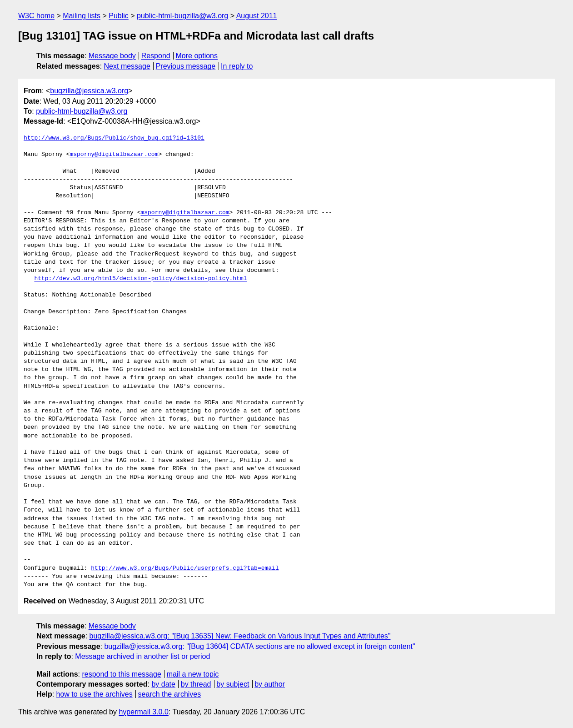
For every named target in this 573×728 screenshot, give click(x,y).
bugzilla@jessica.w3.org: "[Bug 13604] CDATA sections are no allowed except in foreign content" (259, 646)
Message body (112, 56)
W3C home (36, 16)
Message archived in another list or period (142, 656)
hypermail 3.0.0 (143, 712)
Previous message (186, 66)
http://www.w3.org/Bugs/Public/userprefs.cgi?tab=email (185, 568)
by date (163, 684)
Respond (156, 56)
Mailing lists (82, 16)
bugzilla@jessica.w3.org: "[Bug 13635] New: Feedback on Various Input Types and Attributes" (240, 636)
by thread (196, 684)
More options (197, 56)
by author (270, 684)
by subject (233, 684)
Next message (127, 66)
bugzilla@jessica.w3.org (89, 91)
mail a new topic (193, 674)
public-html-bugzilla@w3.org (182, 16)
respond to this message (121, 674)
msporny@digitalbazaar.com (114, 155)
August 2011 (257, 16)
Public (119, 16)
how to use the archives (95, 694)
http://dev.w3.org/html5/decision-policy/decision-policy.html (140, 279)
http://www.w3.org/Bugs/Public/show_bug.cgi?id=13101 (114, 138)
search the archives (170, 694)
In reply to (237, 66)
